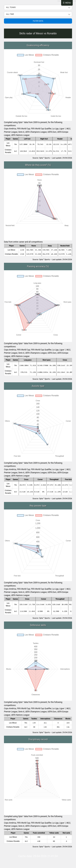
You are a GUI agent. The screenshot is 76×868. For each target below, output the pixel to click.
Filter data (38, 21)
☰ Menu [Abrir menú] (67, 3)
